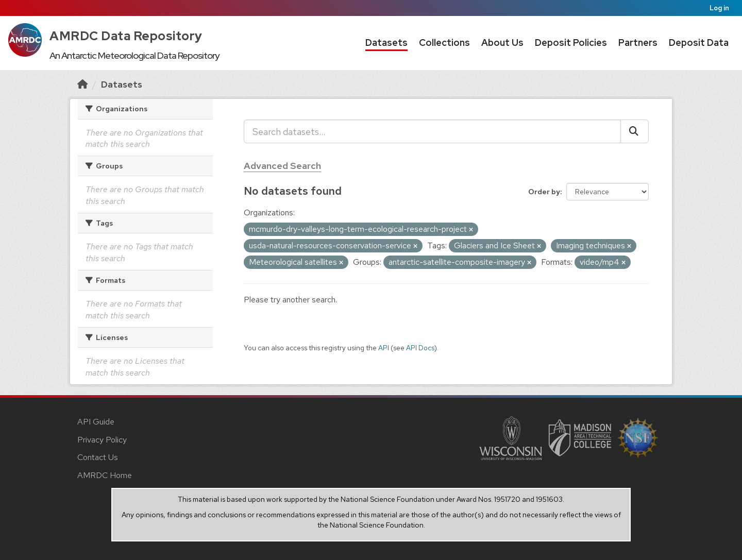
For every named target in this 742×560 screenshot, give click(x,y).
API (384, 348)
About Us (502, 43)
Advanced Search (282, 166)
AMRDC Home (105, 475)
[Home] (82, 84)
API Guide (96, 422)
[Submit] (635, 131)
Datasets (386, 43)
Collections (444, 43)
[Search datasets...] (432, 131)
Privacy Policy (102, 440)
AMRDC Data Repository (126, 36)
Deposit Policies (571, 43)
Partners (638, 43)
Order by (544, 192)
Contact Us (98, 457)
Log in (719, 8)
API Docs (420, 348)
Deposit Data (699, 43)
